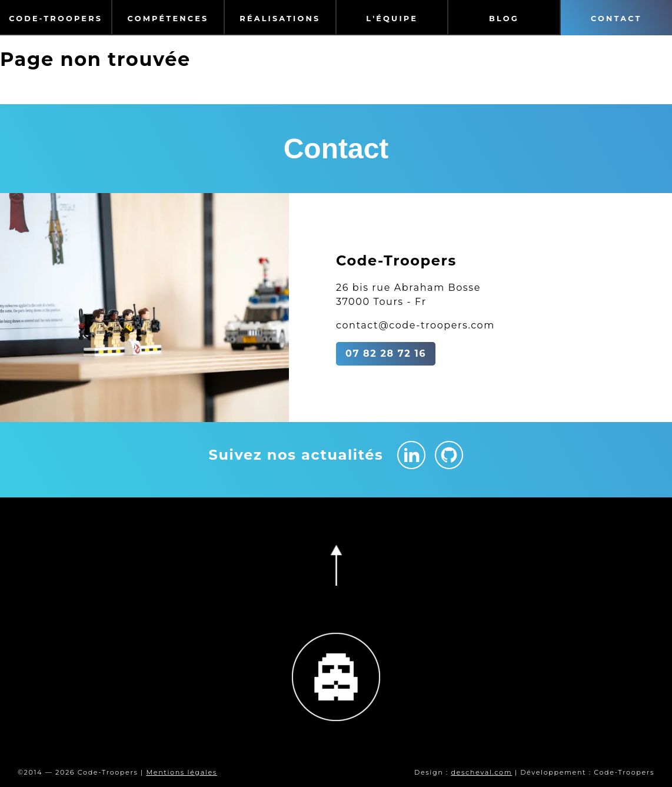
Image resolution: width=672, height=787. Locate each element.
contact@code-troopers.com (415, 325)
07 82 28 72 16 (386, 353)
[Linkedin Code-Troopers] (411, 455)
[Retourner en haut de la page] (336, 565)
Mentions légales (181, 772)
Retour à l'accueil (49, 89)
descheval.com (481, 772)
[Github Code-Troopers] (449, 455)
